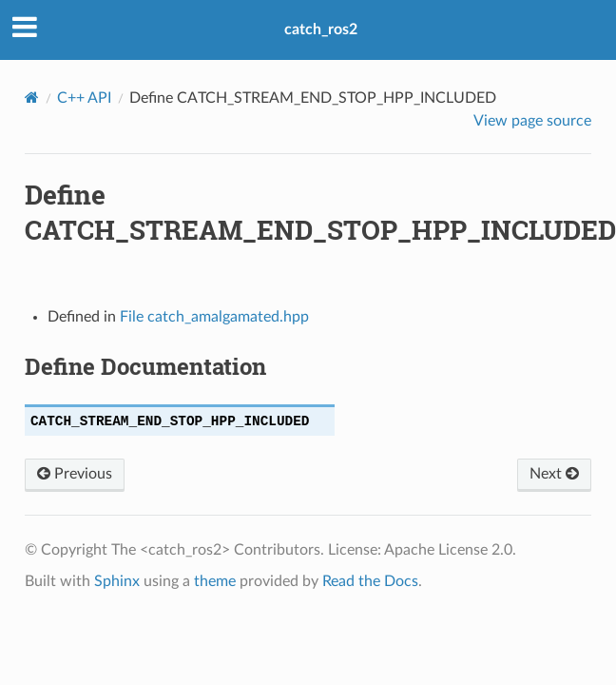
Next (554, 474)
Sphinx (117, 581)
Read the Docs (370, 581)
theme (215, 581)
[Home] (32, 98)
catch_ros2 (321, 29)
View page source (532, 121)
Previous (75, 474)
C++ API (84, 98)
